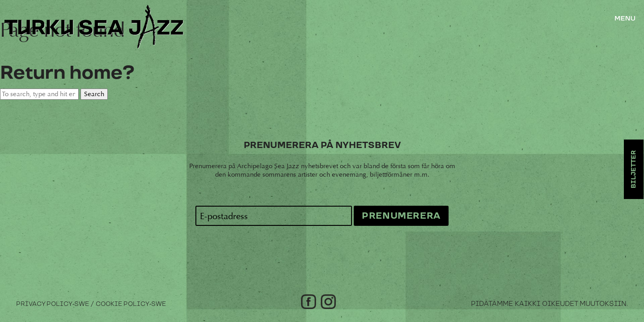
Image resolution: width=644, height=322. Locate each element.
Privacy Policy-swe (53, 304)
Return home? (67, 73)
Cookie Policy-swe (131, 304)
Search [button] (94, 94)
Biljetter (634, 169)
